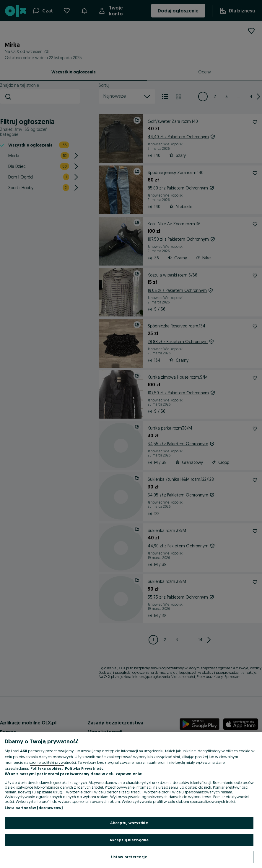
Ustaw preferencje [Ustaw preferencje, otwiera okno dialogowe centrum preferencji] (129, 857)
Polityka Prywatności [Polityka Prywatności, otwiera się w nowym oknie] (85, 768)
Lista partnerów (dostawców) (34, 808)
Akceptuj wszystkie (129, 823)
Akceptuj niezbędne (129, 840)
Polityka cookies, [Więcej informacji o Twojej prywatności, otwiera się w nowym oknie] (47, 768)
